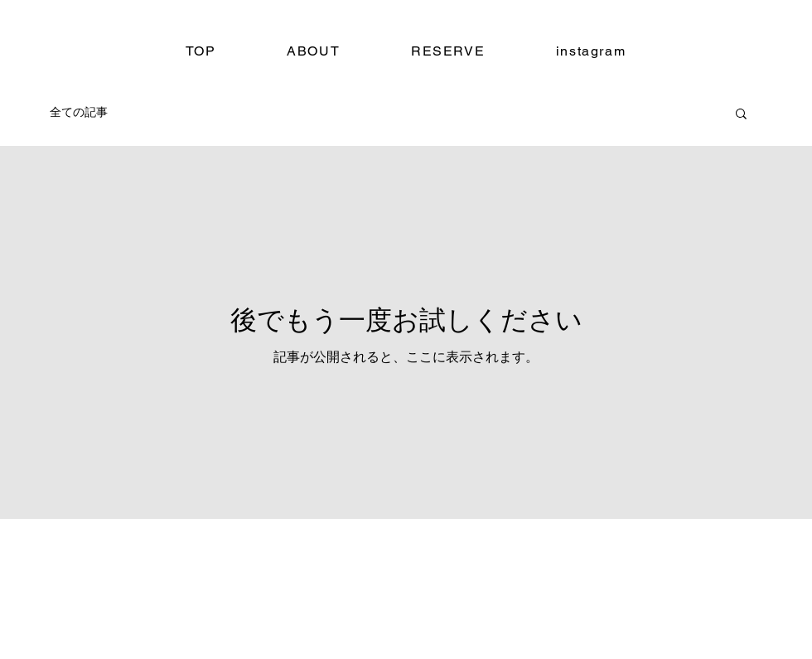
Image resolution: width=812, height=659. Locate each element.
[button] (741, 115)
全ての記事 (79, 112)
